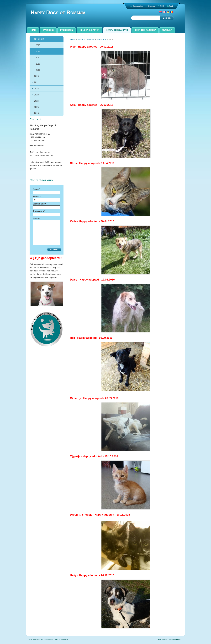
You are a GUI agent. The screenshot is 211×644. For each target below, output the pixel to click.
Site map (151, 6)
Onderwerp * (39, 211)
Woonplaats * (40, 204)
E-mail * (37, 196)
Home (72, 39)
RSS (162, 6)
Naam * (36, 189)
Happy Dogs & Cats (86, 39)
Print (171, 6)
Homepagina (138, 6)
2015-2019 (101, 39)
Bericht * (37, 218)
